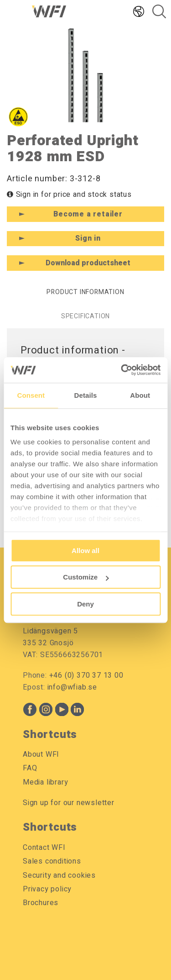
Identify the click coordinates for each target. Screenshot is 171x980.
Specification (85, 316)
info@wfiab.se (72, 687)
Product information (85, 292)
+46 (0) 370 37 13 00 (86, 675)
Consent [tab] (31, 395)
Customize (86, 577)
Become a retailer (88, 214)
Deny (85, 604)
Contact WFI (44, 848)
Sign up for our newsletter (69, 803)
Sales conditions (52, 861)
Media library (45, 782)
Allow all (85, 551)
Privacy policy (47, 889)
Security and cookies (59, 875)
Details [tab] (86, 395)
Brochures (41, 903)
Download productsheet (88, 263)
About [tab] (140, 395)
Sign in (88, 238)
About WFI (41, 754)
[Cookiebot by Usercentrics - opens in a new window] (122, 370)
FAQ (30, 768)
